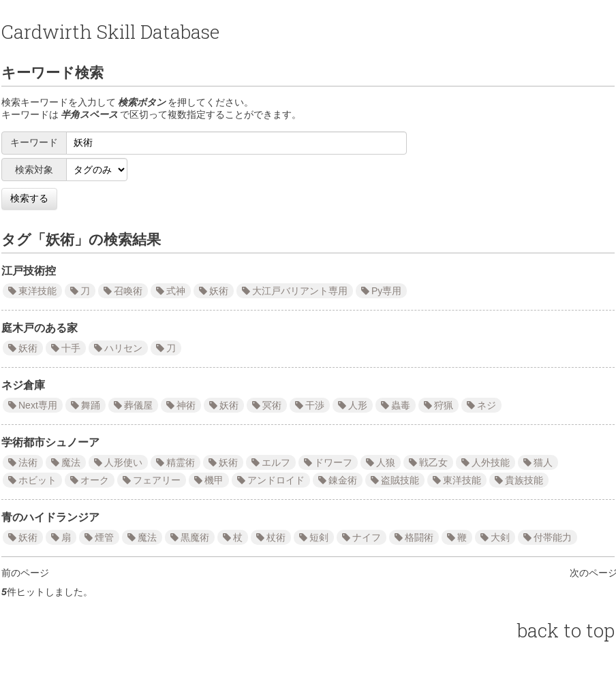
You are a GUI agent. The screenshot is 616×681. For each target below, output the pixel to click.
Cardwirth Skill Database (110, 32)
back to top (566, 630)
